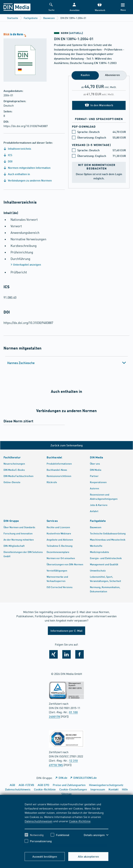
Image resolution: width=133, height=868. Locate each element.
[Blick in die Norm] (23, 57)
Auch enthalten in (17, 174)
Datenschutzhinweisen (39, 821)
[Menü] (123, 7)
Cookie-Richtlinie (80, 821)
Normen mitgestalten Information (27, 168)
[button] (74, 7)
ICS (8, 155)
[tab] (66, 363)
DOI (8, 161)
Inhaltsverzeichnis (17, 149)
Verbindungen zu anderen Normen (28, 180)
